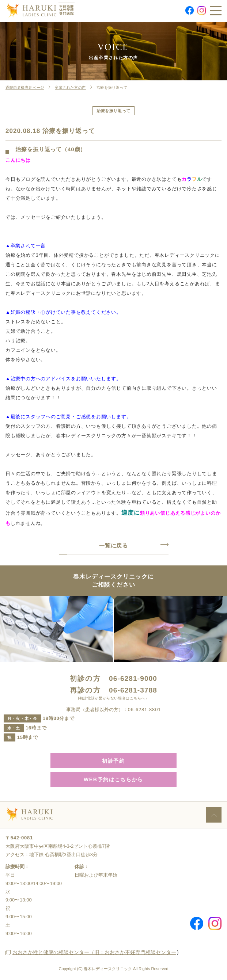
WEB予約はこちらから (113, 779)
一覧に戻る (114, 546)
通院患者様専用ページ (25, 87)
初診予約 (113, 761)
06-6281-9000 (133, 678)
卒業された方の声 (70, 87)
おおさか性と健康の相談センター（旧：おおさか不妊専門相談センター (94, 952)
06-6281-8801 (144, 710)
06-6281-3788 (133, 690)
